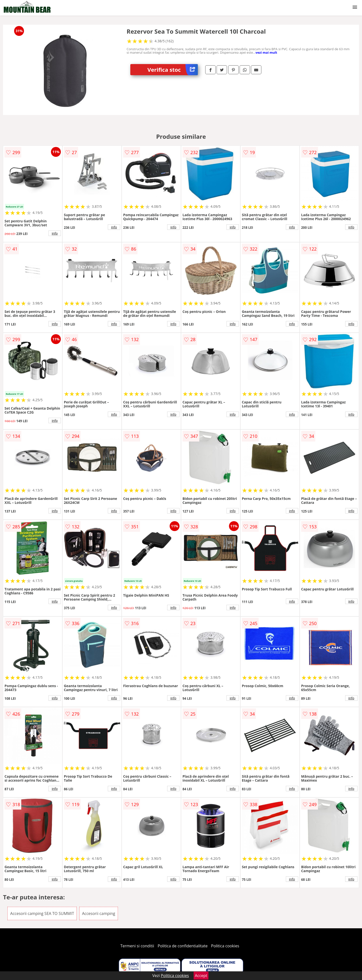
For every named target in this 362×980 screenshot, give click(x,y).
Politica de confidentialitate (183, 946)
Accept (201, 976)
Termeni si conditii (137, 946)
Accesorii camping (99, 913)
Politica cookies (225, 946)
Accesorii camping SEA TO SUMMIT (42, 913)
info (55, 233)
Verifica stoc (173, 70)
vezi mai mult (266, 52)
